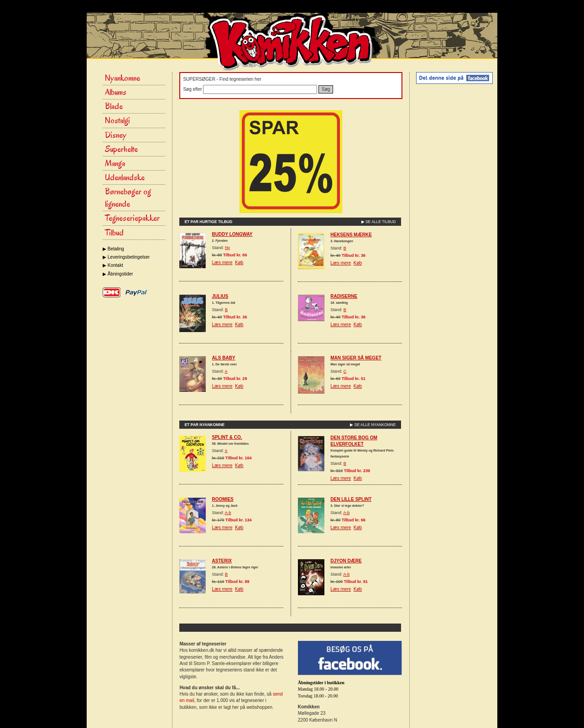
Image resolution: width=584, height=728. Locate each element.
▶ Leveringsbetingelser (126, 257)
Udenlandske (125, 177)
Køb (239, 263)
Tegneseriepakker (132, 218)
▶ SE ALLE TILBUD (379, 222)
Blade (114, 106)
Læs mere (222, 263)
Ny (227, 248)
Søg (326, 89)
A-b (228, 513)
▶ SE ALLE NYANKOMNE (373, 425)
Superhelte (121, 149)
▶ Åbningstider (118, 274)
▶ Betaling (113, 249)
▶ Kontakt (113, 265)
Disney (116, 135)
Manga (115, 163)
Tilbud (114, 233)
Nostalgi (117, 120)
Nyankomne (123, 78)
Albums (116, 92)
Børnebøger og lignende (128, 198)
